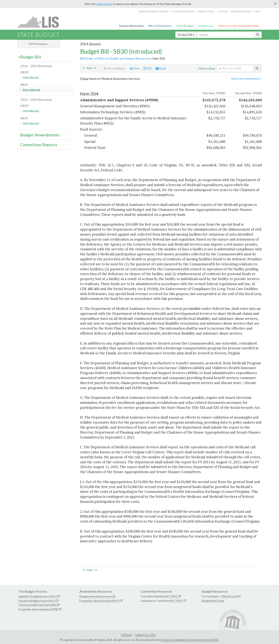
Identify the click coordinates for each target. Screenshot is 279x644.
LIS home (223, 11)
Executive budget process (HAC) (37, 601)
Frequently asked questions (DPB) (38, 609)
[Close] (276, 4)
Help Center (104, 4)
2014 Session (39, 44)
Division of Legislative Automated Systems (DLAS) (190, 640)
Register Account (241, 11)
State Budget (185, 26)
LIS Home (127, 635)
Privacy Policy (206, 11)
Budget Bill (186, 35)
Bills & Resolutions (160, 26)
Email (161, 68)
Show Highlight (114, 68)
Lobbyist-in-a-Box (145, 635)
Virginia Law (206, 26)
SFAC (175, 596)
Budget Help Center (213, 601)
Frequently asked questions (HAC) (99, 601)
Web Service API (231, 596)
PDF (148, 68)
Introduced (31, 77)
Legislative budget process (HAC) (38, 596)
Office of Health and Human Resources (123, 58)
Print (135, 68)
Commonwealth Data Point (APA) (37, 605)
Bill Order (87, 58)
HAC (167, 596)
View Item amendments (246, 79)
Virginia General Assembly (153, 11)
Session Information (131, 26)
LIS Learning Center (184, 11)
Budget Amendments (40, 135)
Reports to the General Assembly (239, 26)
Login (257, 11)
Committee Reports (39, 145)
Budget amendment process (96, 596)
